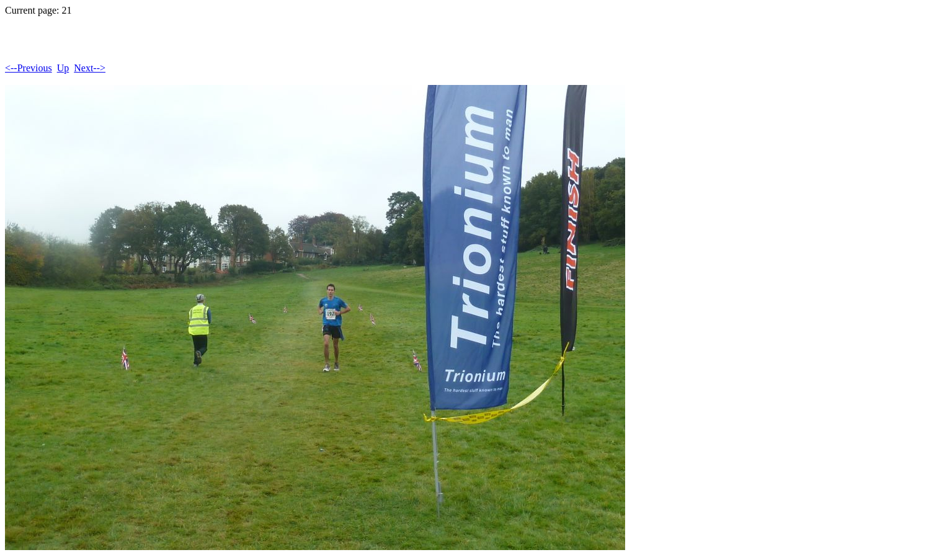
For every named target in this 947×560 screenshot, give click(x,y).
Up (63, 68)
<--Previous (29, 68)
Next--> (90, 68)
